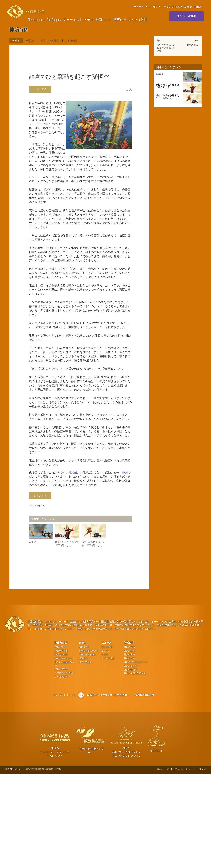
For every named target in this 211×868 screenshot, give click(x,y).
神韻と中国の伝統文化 (135, 768)
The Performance (37, 20)
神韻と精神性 (61, 763)
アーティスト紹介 (87, 749)
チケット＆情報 (186, 16)
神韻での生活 (61, 749)
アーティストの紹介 (64, 767)
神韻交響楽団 (61, 745)
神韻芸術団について (89, 745)
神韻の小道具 (130, 760)
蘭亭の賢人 (192, 45)
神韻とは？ (60, 741)
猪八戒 (78, 560)
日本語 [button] (199, 7)
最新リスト (104, 20)
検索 (188, 7)
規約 (168, 863)
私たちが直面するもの (64, 758)
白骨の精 (42, 565)
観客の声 (120, 20)
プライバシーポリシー (183, 863)
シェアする (40, 89)
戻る (15, 41)
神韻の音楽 (129, 745)
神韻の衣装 (129, 753)
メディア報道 (85, 756)
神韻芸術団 (61, 737)
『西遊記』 (37, 154)
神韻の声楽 (129, 749)
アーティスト (73, 20)
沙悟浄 (90, 560)
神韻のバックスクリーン (136, 756)
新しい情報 (107, 741)
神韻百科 (169, 7)
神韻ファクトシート (64, 753)
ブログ (105, 749)
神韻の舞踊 (129, 741)
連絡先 (179, 7)
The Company (54, 20)
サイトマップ (202, 863)
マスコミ (139, 7)
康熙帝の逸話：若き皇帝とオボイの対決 (166, 48)
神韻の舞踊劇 (130, 764)
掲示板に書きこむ (145, 789)
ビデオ (89, 20)
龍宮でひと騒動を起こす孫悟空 (59, 41)
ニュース (106, 737)
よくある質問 (138, 20)
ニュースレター (154, 7)
